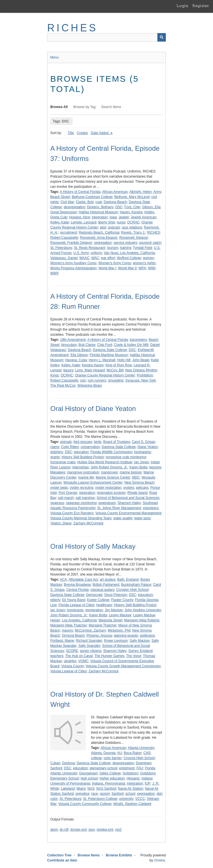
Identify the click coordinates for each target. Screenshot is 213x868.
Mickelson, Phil (119, 630)
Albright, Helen (141, 192)
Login (182, 6)
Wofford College (129, 258)
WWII (54, 273)
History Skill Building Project (83, 457)
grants (55, 457)
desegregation (123, 763)
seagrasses (107, 503)
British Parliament (106, 585)
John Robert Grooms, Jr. (109, 467)
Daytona (69, 763)
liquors (68, 370)
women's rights (144, 263)
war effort (108, 258)
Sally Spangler (89, 646)
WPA (142, 268)
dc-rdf (64, 830)
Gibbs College (110, 773)
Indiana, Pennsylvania (108, 783)
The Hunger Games (109, 656)
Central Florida (78, 590)
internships (81, 467)
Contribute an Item (62, 860)
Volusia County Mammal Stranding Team (81, 518)
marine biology (131, 472)
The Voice (133, 656)
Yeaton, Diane (61, 523)
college (96, 758)
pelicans (142, 488)
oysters (129, 488)
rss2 (118, 830)
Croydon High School (132, 590)
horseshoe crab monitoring (126, 457)
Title (71, 133)
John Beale (141, 360)
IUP (147, 783)
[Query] (106, 37)
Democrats (94, 595)
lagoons (155, 467)
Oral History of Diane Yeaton (93, 409)
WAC (95, 258)
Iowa (113, 217)
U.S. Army (81, 253)
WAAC (84, 258)
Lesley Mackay (120, 615)
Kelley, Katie (60, 222)
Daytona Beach (115, 202)
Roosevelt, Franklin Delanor (71, 243)
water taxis (142, 518)
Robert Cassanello (64, 238)
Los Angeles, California (79, 620)
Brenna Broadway (77, 585)
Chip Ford (105, 345)
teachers (57, 656)
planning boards (126, 636)
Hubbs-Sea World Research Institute (105, 462)
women (148, 258)
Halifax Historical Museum (98, 212)
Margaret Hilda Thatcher (69, 625)
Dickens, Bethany (100, 207)
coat (99, 202)
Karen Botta (138, 467)
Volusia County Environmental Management (128, 513)
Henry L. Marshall (102, 360)
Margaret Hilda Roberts (142, 620)
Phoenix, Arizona (99, 636)
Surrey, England (140, 651)
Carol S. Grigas (144, 442)
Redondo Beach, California (99, 232)
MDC (136, 477)
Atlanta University (141, 748)
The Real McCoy (63, 385)
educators (145, 595)
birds (98, 442)
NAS (91, 789)
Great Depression (64, 212)
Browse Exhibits (119, 855)
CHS (147, 753)
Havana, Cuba (76, 360)
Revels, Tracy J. (133, 232)
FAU (140, 768)
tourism (113, 248)
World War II (127, 268)
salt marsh (66, 498)
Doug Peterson (116, 595)
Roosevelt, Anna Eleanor (99, 238)
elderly (55, 600)
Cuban (55, 763)
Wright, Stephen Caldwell (132, 804)
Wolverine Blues (90, 385)
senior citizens (91, 651)
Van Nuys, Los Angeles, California (129, 253)
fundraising (143, 452)
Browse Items (89, 855)
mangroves (109, 472)
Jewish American (144, 217)
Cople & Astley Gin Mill (131, 345)
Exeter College (98, 600)
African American (115, 192)
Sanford (118, 794)
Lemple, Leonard (83, 222)
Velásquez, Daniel (64, 258)
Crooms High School (139, 758)
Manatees (58, 472)
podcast (114, 227)
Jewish (124, 217)
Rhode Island (137, 493)
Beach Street (60, 197)
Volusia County (73, 666)
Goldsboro (130, 773)
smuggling (116, 380)
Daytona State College (110, 350)
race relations (132, 227)
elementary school (103, 768)
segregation (103, 243)
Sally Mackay (140, 641)
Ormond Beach (73, 636)
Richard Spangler (89, 641)
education (81, 452)
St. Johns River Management (119, 508)
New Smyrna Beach (139, 483)
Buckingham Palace (136, 585)
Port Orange (68, 493)
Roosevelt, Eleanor (133, 238)
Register (201, 6)
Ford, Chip (132, 207)
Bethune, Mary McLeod (132, 197)
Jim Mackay (114, 610)
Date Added (100, 133)
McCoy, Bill (115, 370)
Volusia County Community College (85, 804)
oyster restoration (108, 488)
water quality (123, 518)
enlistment (127, 768)
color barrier (113, 758)
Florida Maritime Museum (109, 355)
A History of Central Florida (80, 192)
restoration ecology (111, 493)
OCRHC (133, 222)
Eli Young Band (74, 600)
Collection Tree (59, 855)
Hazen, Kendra (131, 212)
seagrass (57, 503)
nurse (121, 222)
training (126, 248)
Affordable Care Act (83, 580)
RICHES (72, 28)
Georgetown (88, 773)
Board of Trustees (117, 442)
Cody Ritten (70, 447)
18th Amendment (73, 340)
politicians (147, 636)
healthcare (104, 605)
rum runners (97, 380)
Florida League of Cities (76, 605)
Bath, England (128, 580)
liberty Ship (106, 222)
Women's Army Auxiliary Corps (73, 263)
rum (83, 380)
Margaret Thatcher (103, 625)
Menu (55, 57)
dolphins (57, 452)
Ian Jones (142, 462)
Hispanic (133, 778)
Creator (82, 133)
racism (105, 794)
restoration (87, 493)
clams (55, 447)
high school (89, 778)
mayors (67, 630)
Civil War (67, 202)
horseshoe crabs (63, 462)
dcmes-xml (79, 830)
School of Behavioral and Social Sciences (128, 498)
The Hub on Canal (79, 656)
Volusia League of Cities (69, 671)
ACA (63, 580)
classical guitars (102, 590)
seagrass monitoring (81, 503)
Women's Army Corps (115, 263)
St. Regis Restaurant (89, 248)
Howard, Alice (80, 217)
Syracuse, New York (140, 380)
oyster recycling (81, 488)
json (92, 830)
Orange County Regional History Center (105, 375)
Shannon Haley (129, 503)
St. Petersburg (61, 248)
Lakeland (68, 789)
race (94, 794)
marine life (86, 477)
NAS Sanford (106, 789)
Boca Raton (133, 753)
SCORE (72, 651)
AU (120, 753)
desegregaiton (74, 207)
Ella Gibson (79, 355)
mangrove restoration (83, 472)
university (126, 799)
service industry (125, 243)
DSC (119, 207)
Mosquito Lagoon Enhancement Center (93, 483)
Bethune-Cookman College (92, 197)
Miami (81, 789)
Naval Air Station (131, 789)
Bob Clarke (87, 345)
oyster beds (59, 488)
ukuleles (70, 661)
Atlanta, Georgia (103, 753)
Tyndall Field (143, 248)
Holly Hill (124, 360)
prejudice (82, 794)
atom (54, 830)
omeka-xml (105, 830)
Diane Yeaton (148, 447)
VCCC (140, 799)
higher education (112, 778)
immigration (94, 610)
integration (100, 217)
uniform (96, 253)
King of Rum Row (119, 365)
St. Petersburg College (100, 799)
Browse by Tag (85, 107)
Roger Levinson (116, 641)
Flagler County (122, 600)
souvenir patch (150, 243)
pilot (103, 227)
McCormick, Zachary (90, 630)
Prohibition (145, 375)
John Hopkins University (143, 610)
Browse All (59, 107)
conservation (90, 447)
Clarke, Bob (85, 202)
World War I (107, 268)
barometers (138, 340)
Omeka (159, 860)
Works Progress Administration (73, 268)
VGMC (83, 661)
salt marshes (85, 498)
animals (66, 442)
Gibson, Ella (151, 207)
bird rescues (83, 442)
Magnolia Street (110, 620)
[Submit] (162, 37)
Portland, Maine (62, 641)
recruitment (68, 232)
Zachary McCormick (89, 523)
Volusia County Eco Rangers (72, 513)
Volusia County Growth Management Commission (123, 666)
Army (157, 192)
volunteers (151, 508)
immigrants (75, 610)
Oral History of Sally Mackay (93, 546)
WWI (152, 268)
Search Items (111, 107)
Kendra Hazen (93, 365)
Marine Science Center (113, 477)
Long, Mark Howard (90, 370)
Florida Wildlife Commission (111, 452)
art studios (107, 580)
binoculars (69, 345)
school (130, 794)
